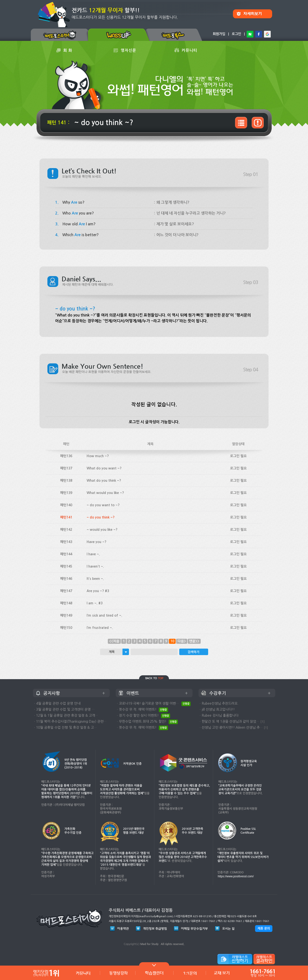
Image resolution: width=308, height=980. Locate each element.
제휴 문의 (264, 928)
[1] (263, 722)
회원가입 (219, 34)
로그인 (236, 34)
